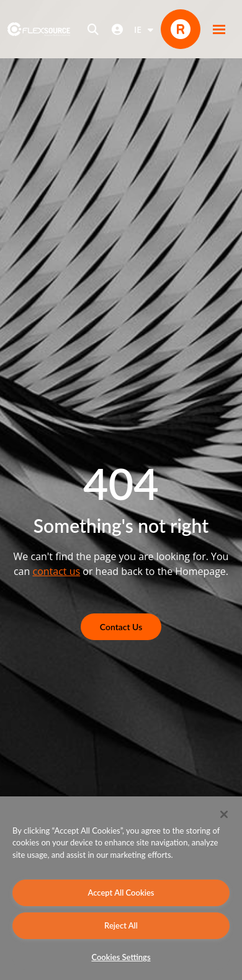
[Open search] (93, 29)
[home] (39, 29)
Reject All (121, 925)
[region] (121, 888)
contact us (56, 571)
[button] (219, 29)
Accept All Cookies (121, 893)
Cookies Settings (121, 957)
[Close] (224, 814)
